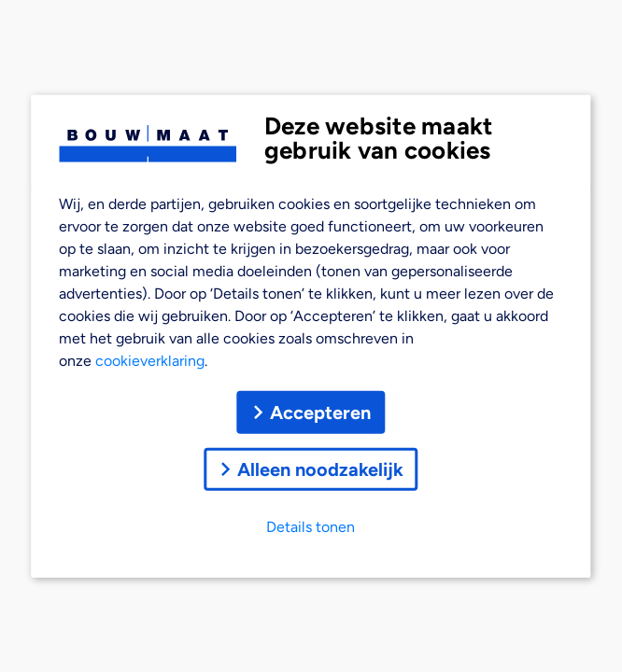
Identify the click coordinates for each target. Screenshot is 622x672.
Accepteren (311, 412)
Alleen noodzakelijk (311, 469)
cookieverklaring (150, 360)
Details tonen (311, 526)
